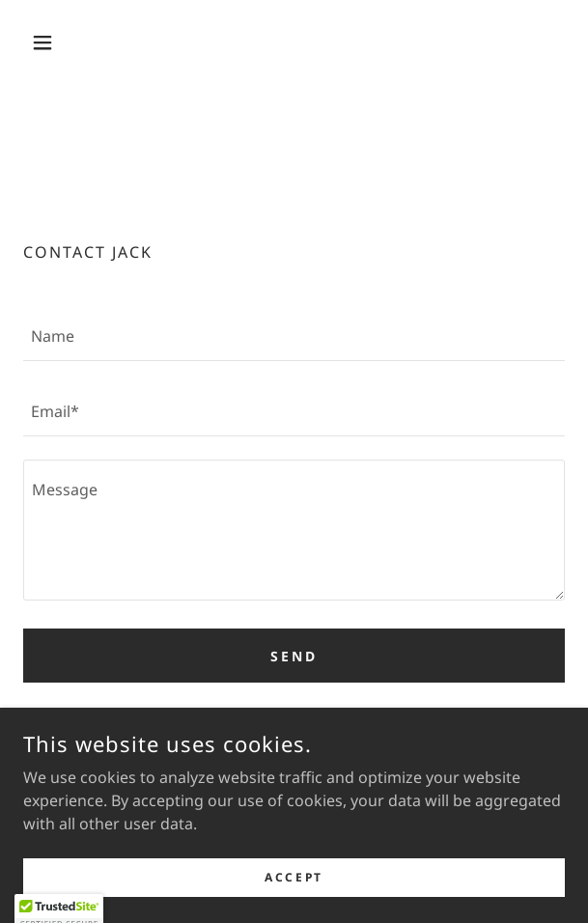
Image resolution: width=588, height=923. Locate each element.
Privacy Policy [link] (360, 722)
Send (294, 656)
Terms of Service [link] (467, 722)
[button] (64, 42)
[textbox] (294, 335)
